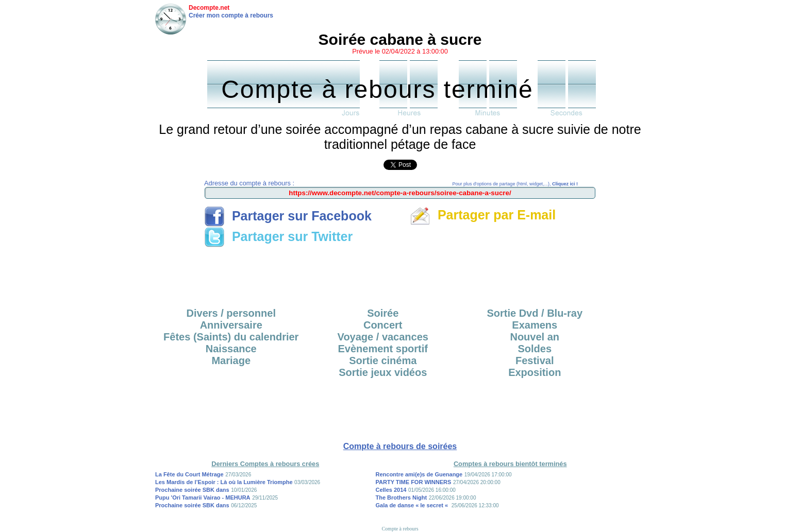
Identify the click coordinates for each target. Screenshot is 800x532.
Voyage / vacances (383, 337)
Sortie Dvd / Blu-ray (535, 313)
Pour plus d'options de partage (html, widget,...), (515, 184)
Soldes (535, 349)
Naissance (231, 349)
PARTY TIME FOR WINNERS (414, 482)
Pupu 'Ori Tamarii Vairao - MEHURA (203, 497)
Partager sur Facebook (288, 216)
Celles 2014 (391, 490)
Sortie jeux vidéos (383, 372)
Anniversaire (231, 325)
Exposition (535, 372)
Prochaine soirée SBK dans (192, 490)
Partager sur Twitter (278, 236)
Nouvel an (535, 337)
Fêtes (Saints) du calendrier (231, 337)
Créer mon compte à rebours (231, 15)
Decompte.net (209, 8)
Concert (383, 325)
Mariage (231, 361)
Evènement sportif (383, 349)
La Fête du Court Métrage (189, 474)
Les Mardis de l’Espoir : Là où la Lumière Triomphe (224, 482)
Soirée (383, 313)
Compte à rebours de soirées (400, 446)
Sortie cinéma (383, 361)
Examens (535, 325)
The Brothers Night (402, 497)
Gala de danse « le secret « (413, 505)
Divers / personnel (231, 313)
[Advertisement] (400, 274)
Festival (535, 361)
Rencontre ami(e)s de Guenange (419, 474)
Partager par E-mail (483, 215)
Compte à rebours (400, 529)
